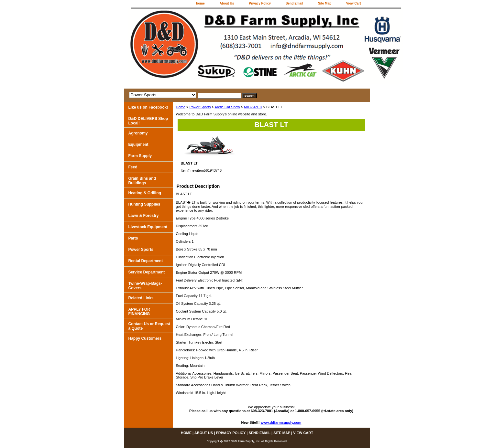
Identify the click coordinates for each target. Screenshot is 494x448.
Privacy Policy (260, 3)
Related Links (141, 298)
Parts (133, 238)
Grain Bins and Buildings (142, 181)
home (200, 3)
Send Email (294, 3)
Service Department (147, 272)
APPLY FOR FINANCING (139, 312)
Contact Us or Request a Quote (149, 326)
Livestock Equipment (148, 227)
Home (181, 107)
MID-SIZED (253, 107)
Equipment (138, 144)
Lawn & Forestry (144, 216)
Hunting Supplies (144, 204)
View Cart (353, 3)
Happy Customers (145, 338)
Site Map (325, 3)
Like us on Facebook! (148, 107)
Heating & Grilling (145, 193)
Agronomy (138, 133)
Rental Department (146, 261)
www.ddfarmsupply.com (281, 422)
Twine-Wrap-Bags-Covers (145, 286)
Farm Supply (140, 156)
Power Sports (200, 107)
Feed (133, 167)
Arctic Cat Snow (227, 107)
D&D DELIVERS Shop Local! (148, 121)
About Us (227, 3)
